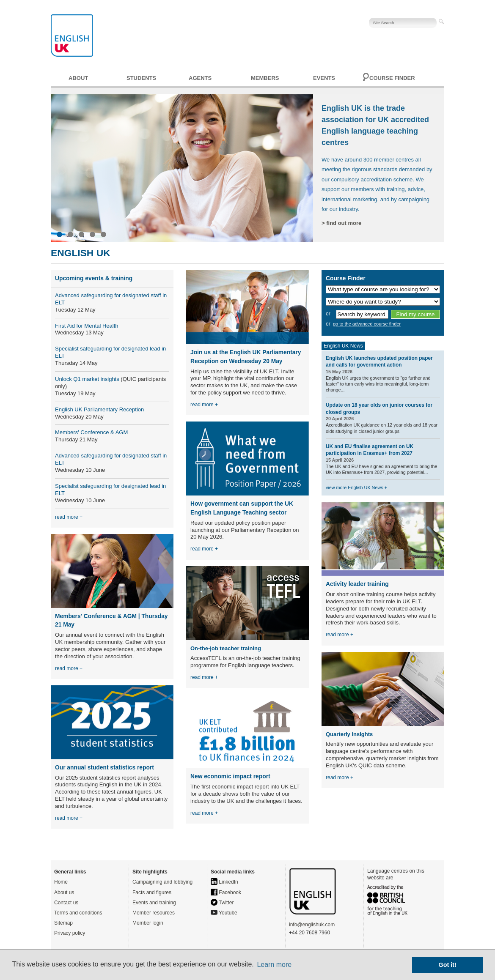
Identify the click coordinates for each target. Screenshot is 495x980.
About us (64, 892)
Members (265, 78)
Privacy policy (70, 933)
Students (141, 78)
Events (324, 78)
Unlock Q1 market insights (87, 379)
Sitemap (63, 923)
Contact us (66, 903)
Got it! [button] (448, 965)
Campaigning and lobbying (162, 882)
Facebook (226, 892)
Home (61, 882)
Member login (148, 923)
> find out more (341, 223)
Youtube (224, 913)
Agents (200, 78)
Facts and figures (152, 892)
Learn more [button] (274, 965)
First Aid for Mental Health (87, 326)
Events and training (154, 903)
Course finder (392, 78)
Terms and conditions (78, 913)
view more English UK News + (356, 487)
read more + (69, 517)
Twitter (222, 903)
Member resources (154, 913)
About (78, 78)
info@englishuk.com (312, 925)
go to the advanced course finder (367, 324)
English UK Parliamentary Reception (99, 409)
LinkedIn (224, 882)
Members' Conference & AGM (91, 432)
